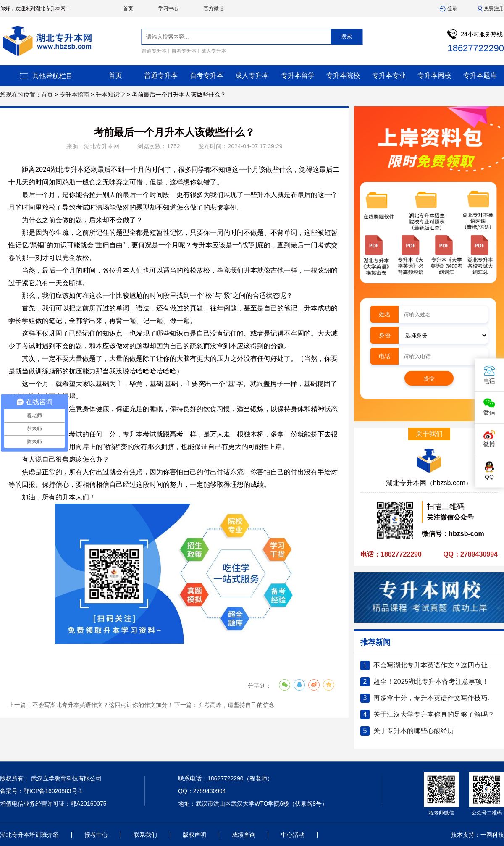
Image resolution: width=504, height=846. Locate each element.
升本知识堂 (110, 95)
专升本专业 (389, 75)
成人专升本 (214, 51)
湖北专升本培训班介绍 (29, 835)
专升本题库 (480, 75)
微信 (489, 407)
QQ (489, 471)
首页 (128, 8)
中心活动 (293, 835)
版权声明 (194, 835)
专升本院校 (343, 75)
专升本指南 (74, 95)
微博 (489, 439)
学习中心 (168, 8)
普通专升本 (154, 51)
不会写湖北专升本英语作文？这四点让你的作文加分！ (103, 705)
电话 (489, 375)
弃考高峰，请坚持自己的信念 (236, 705)
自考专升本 (184, 51)
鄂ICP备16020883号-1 (53, 791)
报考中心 (96, 835)
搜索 (346, 36)
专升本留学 (298, 75)
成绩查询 (244, 835)
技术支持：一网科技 (478, 835)
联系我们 (145, 835)
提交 (429, 379)
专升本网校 (434, 75)
